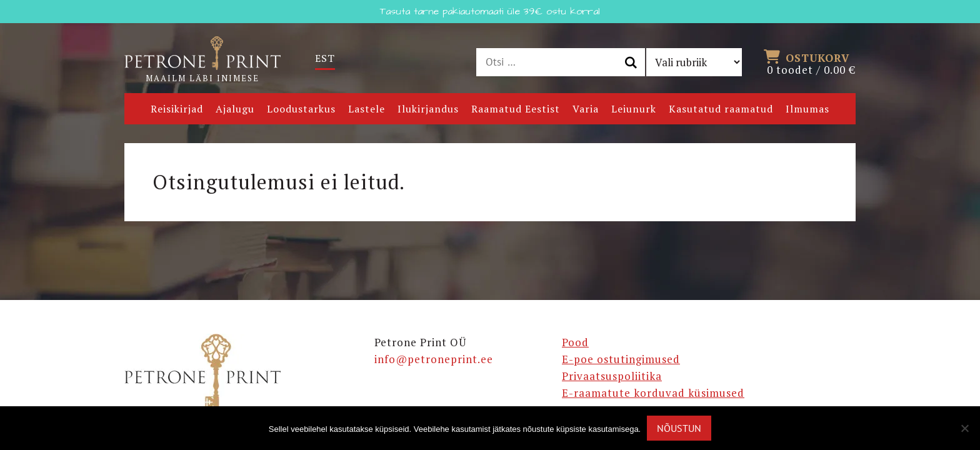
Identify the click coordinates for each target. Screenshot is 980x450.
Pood (575, 342)
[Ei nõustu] (964, 428)
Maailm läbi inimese (202, 60)
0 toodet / (811, 62)
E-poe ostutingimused (621, 359)
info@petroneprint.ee (434, 359)
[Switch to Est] (325, 58)
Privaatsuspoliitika (612, 376)
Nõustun (679, 428)
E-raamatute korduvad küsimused (653, 393)
